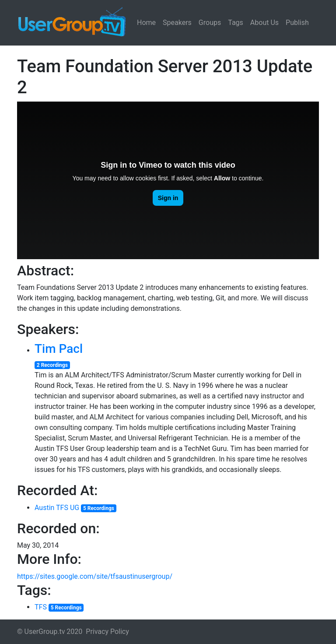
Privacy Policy (107, 632)
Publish (297, 23)
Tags (236, 23)
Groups (210, 23)
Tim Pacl (59, 349)
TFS (41, 607)
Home (146, 23)
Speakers (177, 23)
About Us (264, 23)
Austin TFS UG (57, 508)
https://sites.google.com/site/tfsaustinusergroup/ (95, 576)
